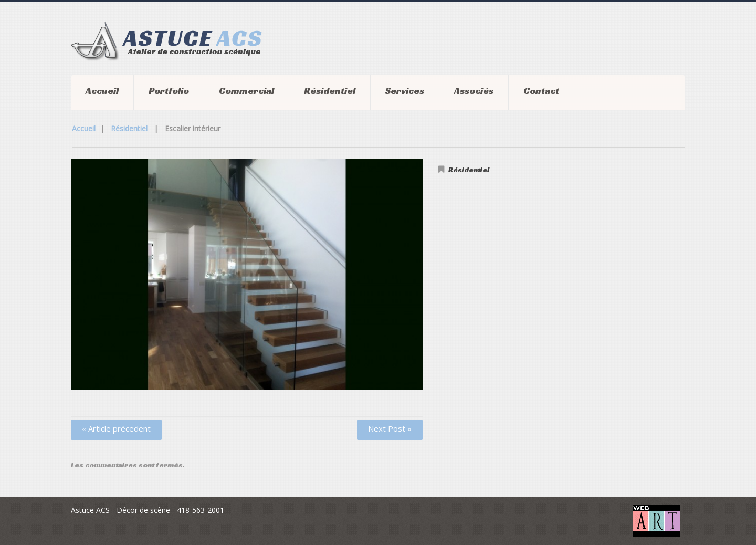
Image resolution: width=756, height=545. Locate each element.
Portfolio (169, 91)
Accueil (102, 91)
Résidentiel (330, 91)
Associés (474, 91)
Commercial (246, 91)
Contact (541, 91)
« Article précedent (116, 428)
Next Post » (390, 428)
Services (405, 91)
